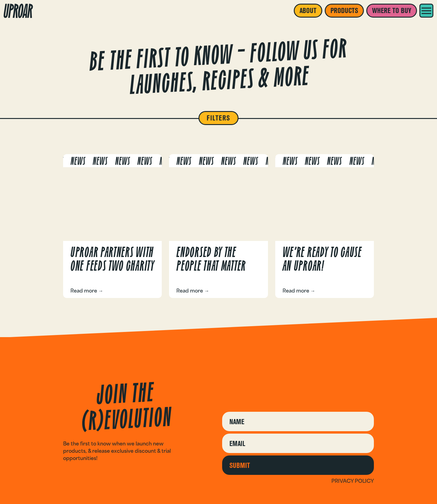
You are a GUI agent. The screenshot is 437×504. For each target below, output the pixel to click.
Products (344, 10)
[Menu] (426, 11)
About (308, 10)
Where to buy (392, 10)
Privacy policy (353, 481)
